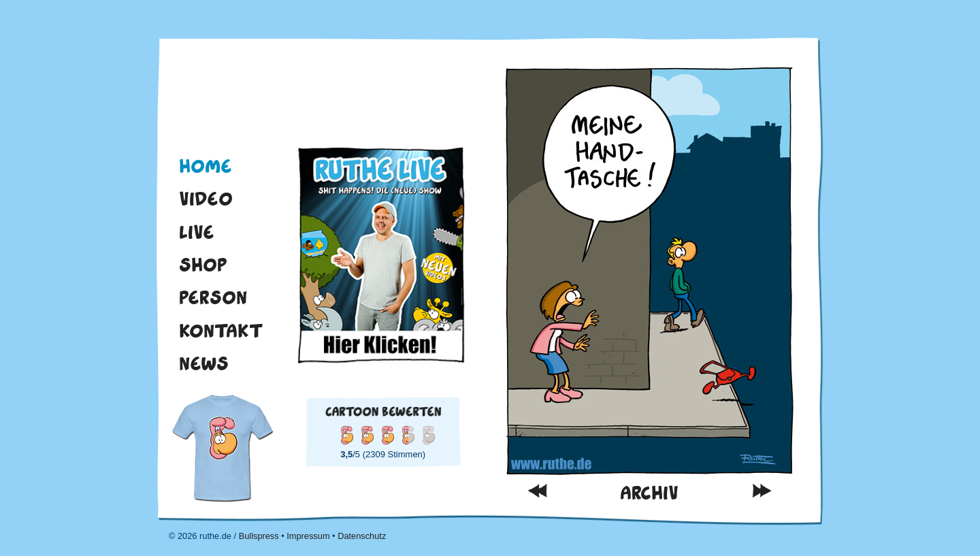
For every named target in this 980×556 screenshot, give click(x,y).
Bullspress (259, 536)
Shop (203, 265)
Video (206, 199)
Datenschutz (362, 536)
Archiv (649, 493)
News (204, 363)
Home (206, 166)
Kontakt (221, 331)
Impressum (308, 536)
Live (197, 232)
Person (213, 297)
